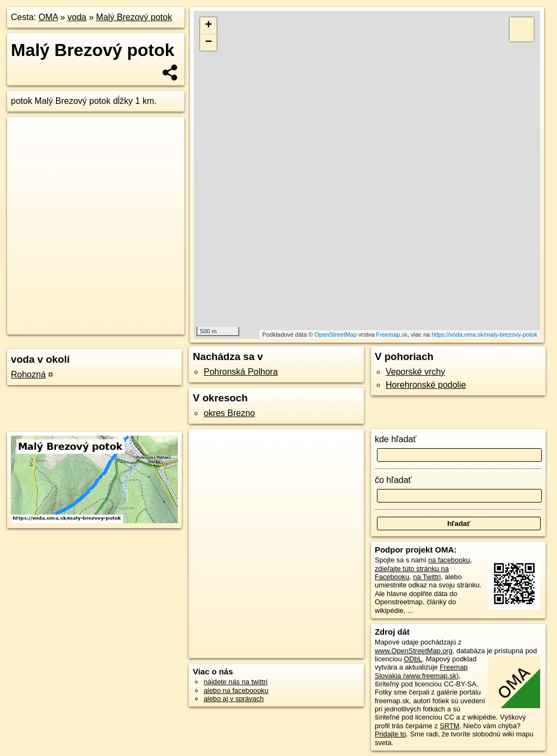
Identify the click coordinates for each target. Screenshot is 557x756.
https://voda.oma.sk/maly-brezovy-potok (484, 334)
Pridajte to (391, 734)
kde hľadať (396, 439)
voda (77, 17)
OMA (48, 17)
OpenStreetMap (336, 334)
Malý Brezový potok (134, 17)
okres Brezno (229, 413)
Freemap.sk (392, 334)
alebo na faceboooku (236, 690)
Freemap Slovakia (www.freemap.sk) (421, 671)
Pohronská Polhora (240, 372)
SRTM (449, 726)
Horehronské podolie (426, 385)
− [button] (209, 42)
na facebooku (449, 560)
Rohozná (28, 374)
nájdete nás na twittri (235, 682)
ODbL (413, 659)
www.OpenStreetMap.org (414, 651)
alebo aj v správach (233, 699)
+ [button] (209, 26)
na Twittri (427, 577)
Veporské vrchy (415, 372)
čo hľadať (393, 480)
